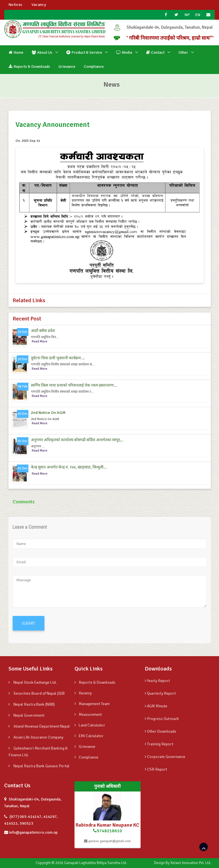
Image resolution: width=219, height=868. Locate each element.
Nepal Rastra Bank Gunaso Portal (39, 766)
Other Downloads (161, 731)
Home (16, 52)
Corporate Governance (165, 757)
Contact (155, 52)
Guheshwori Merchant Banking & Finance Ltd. (38, 752)
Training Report (159, 744)
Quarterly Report (160, 693)
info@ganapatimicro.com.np (31, 832)
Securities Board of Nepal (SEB (37, 693)
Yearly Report (157, 681)
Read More (39, 341)
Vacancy (39, 5)
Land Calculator (90, 725)
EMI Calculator (89, 736)
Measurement (88, 715)
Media (124, 52)
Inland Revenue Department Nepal (39, 726)
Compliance (94, 67)
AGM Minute (156, 706)
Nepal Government (26, 715)
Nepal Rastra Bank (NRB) (32, 704)
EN (198, 15)
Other (183, 52)
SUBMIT (29, 623)
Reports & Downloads (29, 67)
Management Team (92, 704)
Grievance (67, 67)
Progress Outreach (162, 719)
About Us (42, 52)
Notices (15, 5)
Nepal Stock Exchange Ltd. (33, 682)
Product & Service (84, 52)
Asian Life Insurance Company (36, 737)
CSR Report (156, 769)
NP (187, 15)
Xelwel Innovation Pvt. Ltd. (190, 863)
